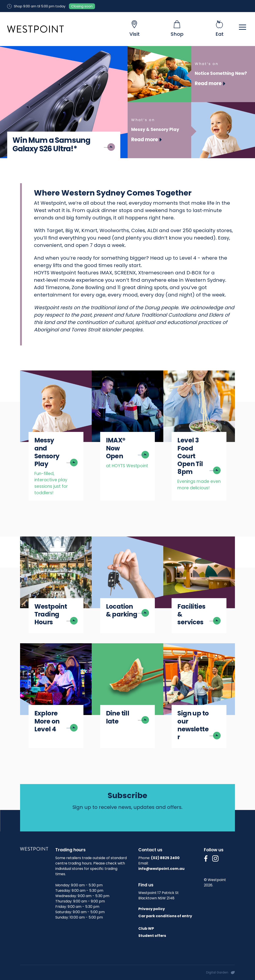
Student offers (152, 936)
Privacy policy (152, 909)
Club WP (146, 928)
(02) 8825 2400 (165, 858)
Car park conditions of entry (165, 916)
